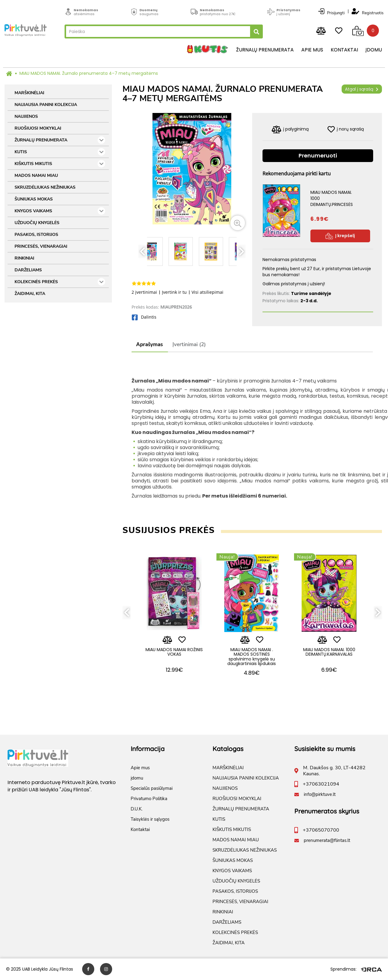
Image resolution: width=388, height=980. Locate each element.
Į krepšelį (340, 236)
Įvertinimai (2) (189, 344)
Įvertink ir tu (174, 292)
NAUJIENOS (26, 116)
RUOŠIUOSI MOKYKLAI (38, 128)
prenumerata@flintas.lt (327, 841)
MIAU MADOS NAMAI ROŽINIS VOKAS (174, 652)
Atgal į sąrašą (362, 89)
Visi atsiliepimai (207, 292)
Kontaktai (344, 50)
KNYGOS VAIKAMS (60, 211)
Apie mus (312, 50)
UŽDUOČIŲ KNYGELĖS (37, 223)
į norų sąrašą (346, 129)
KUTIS (60, 152)
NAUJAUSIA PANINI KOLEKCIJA (46, 105)
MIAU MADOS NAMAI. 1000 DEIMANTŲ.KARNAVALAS (329, 652)
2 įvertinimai (144, 292)
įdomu (374, 50)
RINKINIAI (24, 258)
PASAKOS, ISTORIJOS (36, 235)
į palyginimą (290, 129)
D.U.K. (137, 809)
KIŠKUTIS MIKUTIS (60, 164)
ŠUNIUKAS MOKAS (34, 199)
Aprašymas (149, 344)
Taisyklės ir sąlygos (150, 819)
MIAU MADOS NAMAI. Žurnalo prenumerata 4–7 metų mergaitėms (89, 73)
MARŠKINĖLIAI (29, 93)
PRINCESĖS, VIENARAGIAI (41, 246)
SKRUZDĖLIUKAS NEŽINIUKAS (45, 187)
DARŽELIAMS (28, 270)
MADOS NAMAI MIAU (36, 175)
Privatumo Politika (149, 799)
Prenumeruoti (318, 156)
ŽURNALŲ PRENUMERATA (60, 140)
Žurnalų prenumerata (265, 50)
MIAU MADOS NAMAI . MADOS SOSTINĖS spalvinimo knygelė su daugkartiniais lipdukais (252, 657)
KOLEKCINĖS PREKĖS (60, 282)
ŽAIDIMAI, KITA (30, 294)
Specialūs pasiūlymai (152, 789)
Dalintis (144, 317)
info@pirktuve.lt (320, 795)
